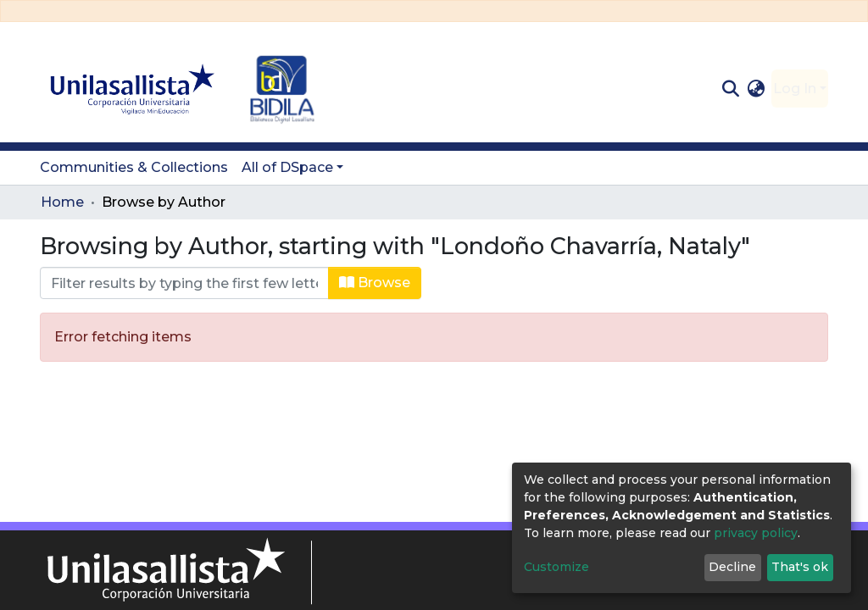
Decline (732, 567)
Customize (556, 567)
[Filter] (184, 283)
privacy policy (756, 533)
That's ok (800, 567)
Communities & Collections (134, 167)
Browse (375, 283)
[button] (757, 89)
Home (62, 202)
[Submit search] (730, 89)
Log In (795, 89)
